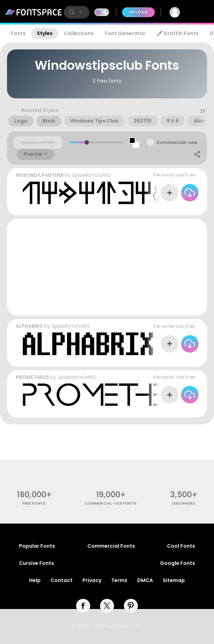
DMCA (145, 580)
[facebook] (83, 606)
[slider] (87, 142)
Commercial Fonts (111, 546)
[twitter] (107, 606)
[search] (77, 12)
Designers (184, 503)
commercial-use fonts (111, 503)
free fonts (34, 503)
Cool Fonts (181, 546)
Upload (138, 12)
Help (35, 580)
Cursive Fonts (36, 563)
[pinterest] (131, 606)
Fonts (18, 33)
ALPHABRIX (29, 326)
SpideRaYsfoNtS (91, 175)
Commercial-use (177, 142)
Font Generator (125, 33)
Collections (79, 33)
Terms (119, 580)
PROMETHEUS (32, 377)
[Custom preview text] (38, 143)
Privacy (92, 580)
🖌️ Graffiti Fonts (178, 33)
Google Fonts (178, 563)
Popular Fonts (37, 546)
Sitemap (174, 580)
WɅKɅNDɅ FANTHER (40, 175)
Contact (62, 580)
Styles (45, 33)
